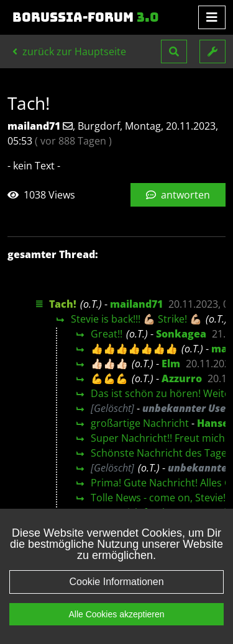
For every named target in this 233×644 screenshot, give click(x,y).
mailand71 (136, 304)
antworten (178, 195)
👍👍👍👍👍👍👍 (134, 349)
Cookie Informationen (116, 582)
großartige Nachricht (140, 423)
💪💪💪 (109, 378)
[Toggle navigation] (212, 17)
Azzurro (182, 378)
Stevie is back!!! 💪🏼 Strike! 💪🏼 (136, 319)
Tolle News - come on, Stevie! (158, 498)
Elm (171, 364)
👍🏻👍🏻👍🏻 (109, 364)
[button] (174, 51)
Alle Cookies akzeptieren (116, 614)
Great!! (107, 334)
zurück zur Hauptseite (69, 51)
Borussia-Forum (86, 17)
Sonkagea (181, 334)
